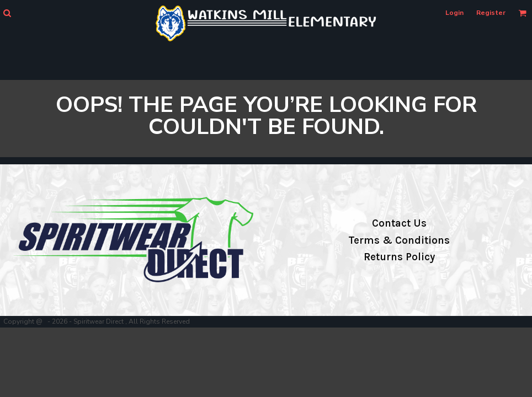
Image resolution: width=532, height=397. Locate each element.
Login (454, 13)
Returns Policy (399, 257)
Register (491, 13)
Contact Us (399, 223)
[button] (7, 13)
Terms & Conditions (399, 240)
